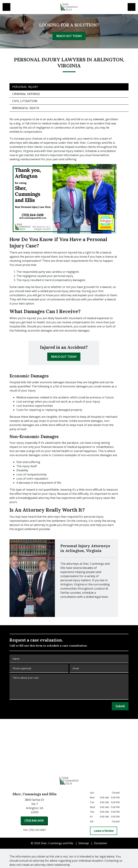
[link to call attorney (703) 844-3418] (6, 7)
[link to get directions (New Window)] (34, 807)
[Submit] (120, 706)
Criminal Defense (26, 94)
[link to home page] (69, 7)
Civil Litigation (25, 101)
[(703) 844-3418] (34, 821)
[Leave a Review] (104, 831)
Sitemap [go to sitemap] (84, 843)
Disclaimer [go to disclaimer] (101, 843)
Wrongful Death (26, 108)
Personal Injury (25, 87)
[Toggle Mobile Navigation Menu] (132, 7)
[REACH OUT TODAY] (69, 36)
